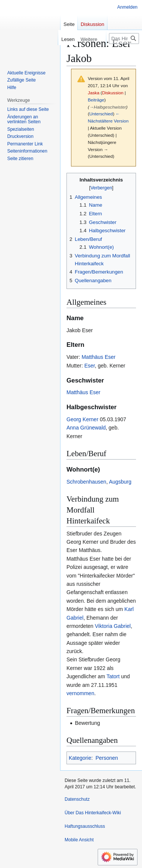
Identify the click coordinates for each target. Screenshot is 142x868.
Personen (107, 758)
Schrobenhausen (86, 482)
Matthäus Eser (98, 357)
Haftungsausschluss (85, 826)
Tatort (113, 676)
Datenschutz (77, 799)
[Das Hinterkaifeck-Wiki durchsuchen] (124, 39)
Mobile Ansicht (79, 840)
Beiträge (96, 100)
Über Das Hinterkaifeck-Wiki (93, 813)
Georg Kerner (82, 419)
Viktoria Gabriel (113, 626)
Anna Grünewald (86, 428)
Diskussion (113, 93)
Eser (89, 366)
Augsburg (120, 482)
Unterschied (101, 114)
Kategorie (80, 758)
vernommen (80, 693)
